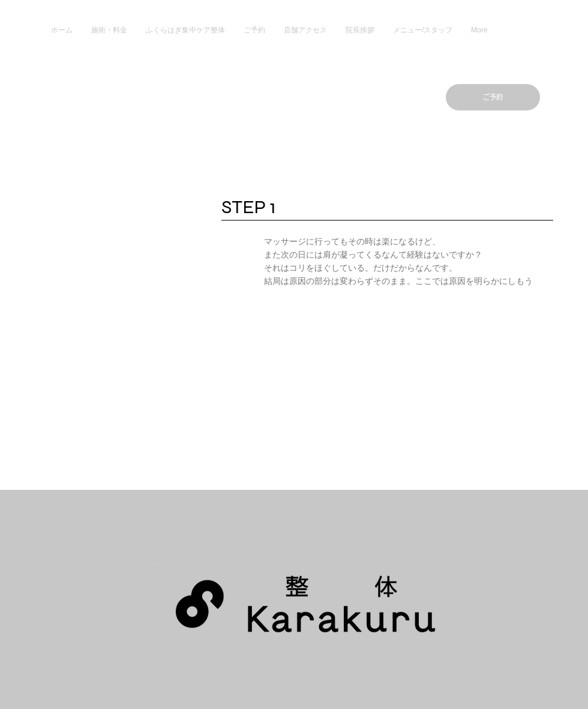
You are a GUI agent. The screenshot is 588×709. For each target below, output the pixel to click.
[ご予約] (493, 97)
